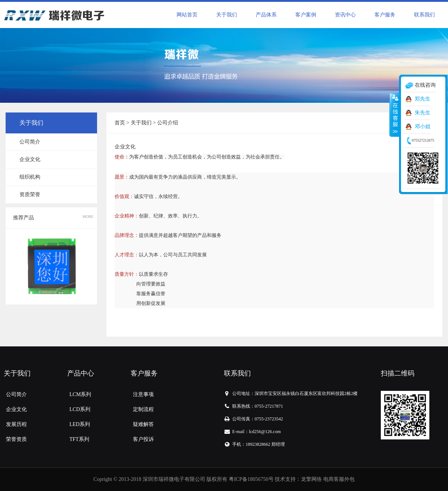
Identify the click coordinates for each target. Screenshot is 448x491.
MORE (88, 217)
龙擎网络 (311, 479)
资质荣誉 (30, 194)
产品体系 (266, 15)
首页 (120, 123)
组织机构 (30, 177)
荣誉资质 (16, 439)
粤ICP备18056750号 (251, 479)
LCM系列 (80, 394)
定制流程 (143, 409)
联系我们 (424, 15)
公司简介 (30, 142)
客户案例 (306, 15)
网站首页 (187, 15)
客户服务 (385, 15)
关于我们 (227, 15)
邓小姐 (423, 126)
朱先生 (423, 113)
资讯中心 (345, 15)
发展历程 (16, 424)
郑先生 (423, 99)
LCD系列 (80, 409)
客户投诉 (143, 439)
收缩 (395, 115)
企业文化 (30, 159)
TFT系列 (79, 439)
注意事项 (143, 394)
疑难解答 (143, 424)
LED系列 (80, 424)
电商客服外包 (339, 479)
